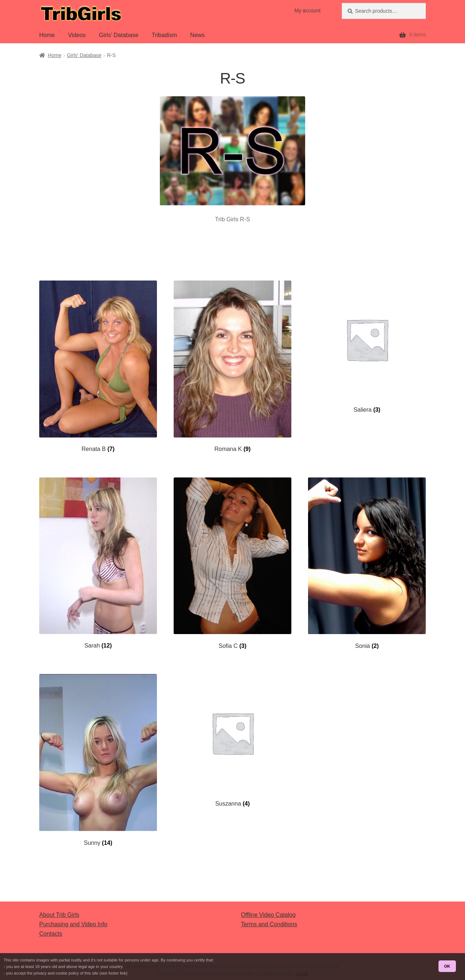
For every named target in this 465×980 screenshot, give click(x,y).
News (198, 35)
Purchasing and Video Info (73, 924)
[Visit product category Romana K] (232, 367)
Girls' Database (84, 55)
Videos (77, 35)
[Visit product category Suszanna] (232, 741)
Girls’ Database (119, 35)
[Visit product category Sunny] (98, 760)
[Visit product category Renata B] (98, 367)
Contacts (51, 934)
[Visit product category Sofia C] (232, 564)
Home (47, 35)
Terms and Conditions (269, 924)
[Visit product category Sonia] (367, 564)
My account (308, 11)
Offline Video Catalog (268, 915)
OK (447, 966)
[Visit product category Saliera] (367, 347)
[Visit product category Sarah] (98, 563)
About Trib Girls (59, 915)
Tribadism (164, 35)
